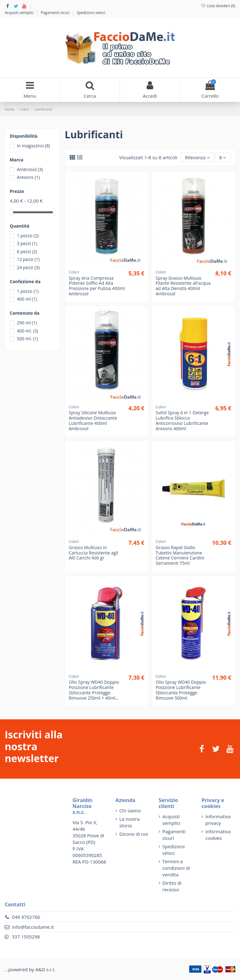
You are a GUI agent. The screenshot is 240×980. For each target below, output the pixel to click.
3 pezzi (27, 243)
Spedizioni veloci (91, 13)
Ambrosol (30, 169)
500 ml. (27, 339)
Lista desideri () (218, 6)
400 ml (27, 299)
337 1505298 (26, 937)
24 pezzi (28, 267)
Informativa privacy (218, 820)
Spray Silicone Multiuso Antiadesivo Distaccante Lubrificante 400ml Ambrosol (93, 420)
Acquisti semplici (20, 13)
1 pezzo (28, 236)
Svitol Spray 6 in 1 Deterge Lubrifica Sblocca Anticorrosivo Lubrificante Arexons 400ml (182, 420)
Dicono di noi (134, 834)
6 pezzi (27, 251)
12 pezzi (28, 259)
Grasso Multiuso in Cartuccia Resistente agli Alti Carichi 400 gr (93, 553)
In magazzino (33, 146)
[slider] (12, 212)
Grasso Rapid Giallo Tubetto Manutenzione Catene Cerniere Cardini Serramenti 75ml (180, 555)
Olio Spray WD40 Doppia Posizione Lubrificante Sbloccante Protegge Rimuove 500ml (181, 690)
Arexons (28, 177)
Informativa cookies (218, 835)
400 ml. (27, 331)
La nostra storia (130, 822)
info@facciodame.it (33, 927)
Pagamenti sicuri (56, 13)
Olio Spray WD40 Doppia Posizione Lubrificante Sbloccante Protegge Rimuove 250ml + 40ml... (94, 690)
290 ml (27, 323)
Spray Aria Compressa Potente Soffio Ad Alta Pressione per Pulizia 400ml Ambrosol (97, 286)
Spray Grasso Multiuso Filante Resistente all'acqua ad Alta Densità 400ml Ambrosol (183, 286)
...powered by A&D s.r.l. (30, 969)
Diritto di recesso (172, 886)
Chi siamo (130, 810)
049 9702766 (26, 917)
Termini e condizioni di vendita (176, 868)
